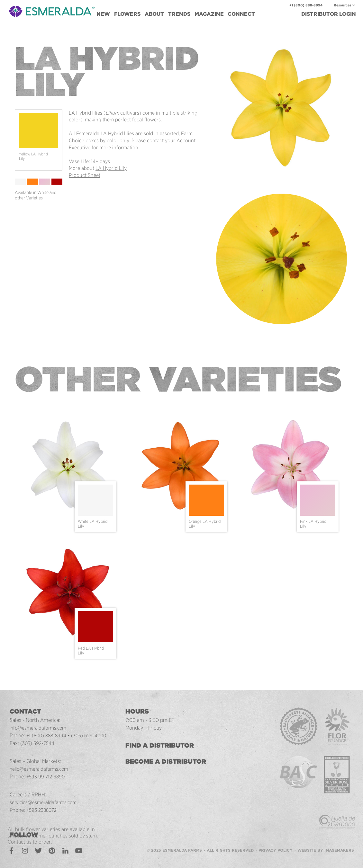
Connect (241, 14)
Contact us (20, 842)
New (103, 14)
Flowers (127, 14)
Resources (342, 5)
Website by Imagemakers (326, 850)
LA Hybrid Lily (111, 168)
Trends (179, 14)
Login (329, 14)
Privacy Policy (276, 850)
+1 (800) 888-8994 (306, 5)
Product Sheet (85, 175)
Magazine (209, 14)
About (154, 14)
